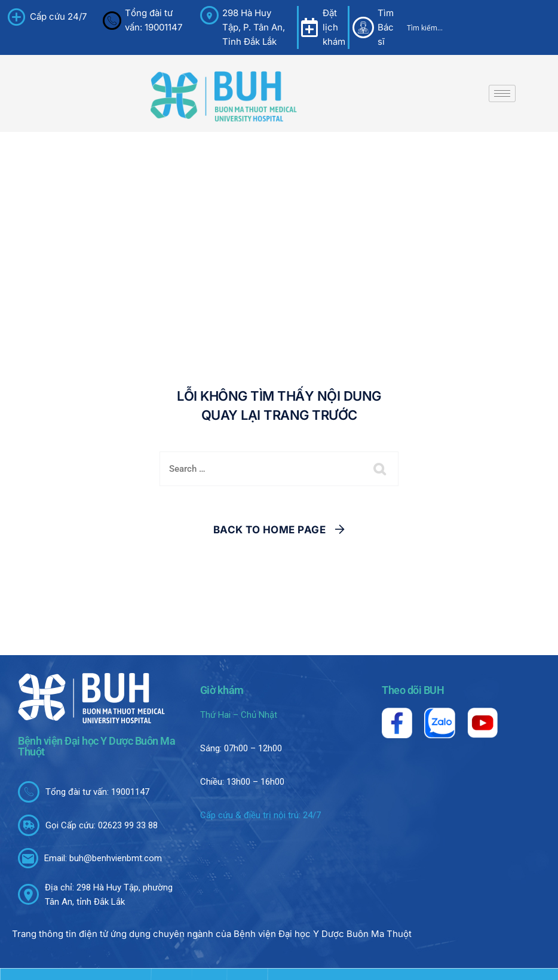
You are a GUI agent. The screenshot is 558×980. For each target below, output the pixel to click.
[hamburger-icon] (502, 93)
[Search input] (461, 27)
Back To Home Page (270, 530)
